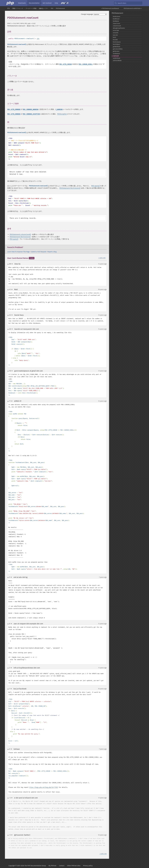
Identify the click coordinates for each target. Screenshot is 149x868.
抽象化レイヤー (44, 8)
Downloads (22, 3)
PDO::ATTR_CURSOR (65, 64)
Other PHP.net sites (74, 866)
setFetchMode (117, 61)
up (8, 264)
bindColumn (117, 17)
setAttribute (117, 58)
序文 (9, 8)
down (12, 264)
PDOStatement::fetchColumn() (70, 188)
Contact (62, 866)
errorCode (116, 30)
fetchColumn (117, 42)
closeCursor (116, 24)
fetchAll (115, 40)
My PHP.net (52, 866)
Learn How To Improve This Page (18, 252)
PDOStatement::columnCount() (20, 234)
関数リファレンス (18, 8)
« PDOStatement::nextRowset (110, 8)
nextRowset (116, 54)
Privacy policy (88, 866)
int (38, 39)
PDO (52, 8)
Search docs (120, 3)
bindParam (116, 19)
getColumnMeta (118, 49)
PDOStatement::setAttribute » (133, 8)
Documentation (34, 3)
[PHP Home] (10, 3)
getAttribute (117, 47)
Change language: (87, 14)
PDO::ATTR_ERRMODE (14, 109)
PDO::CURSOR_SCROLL (86, 64)
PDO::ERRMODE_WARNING (30, 109)
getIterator (116, 51)
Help (56, 3)
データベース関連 (31, 8)
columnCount (117, 26)
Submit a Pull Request (39, 252)
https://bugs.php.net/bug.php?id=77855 (44, 787)
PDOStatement (60, 8)
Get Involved (47, 3)
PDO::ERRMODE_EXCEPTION (31, 114)
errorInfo (116, 33)
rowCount (116, 56)
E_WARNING (59, 109)
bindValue (116, 21)
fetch (114, 37)
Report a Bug (52, 252)
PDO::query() (95, 186)
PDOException (62, 114)
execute (115, 35)
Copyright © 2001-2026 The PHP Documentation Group (27, 866)
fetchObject (116, 44)
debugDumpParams (119, 28)
